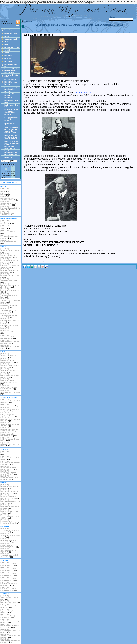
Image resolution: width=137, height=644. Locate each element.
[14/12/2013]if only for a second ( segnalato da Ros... (9, 414)
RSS (18, 23)
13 (12, 171)
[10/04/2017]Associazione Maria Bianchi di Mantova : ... (10, 401)
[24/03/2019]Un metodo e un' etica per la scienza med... (10, 530)
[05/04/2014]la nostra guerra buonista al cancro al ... (9, 305)
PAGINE (3, 186)
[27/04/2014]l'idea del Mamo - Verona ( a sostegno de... (10, 409)
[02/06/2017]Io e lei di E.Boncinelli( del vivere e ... (9, 356)
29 (10, 167)
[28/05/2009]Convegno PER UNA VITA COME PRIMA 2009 (9, 589)
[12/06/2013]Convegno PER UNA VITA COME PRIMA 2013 (9, 564)
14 (14, 171)
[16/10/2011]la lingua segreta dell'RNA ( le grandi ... (10, 631)
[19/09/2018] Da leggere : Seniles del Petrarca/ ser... (8, 222)
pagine (29, 21)
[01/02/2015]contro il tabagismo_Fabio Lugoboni (9, 550)
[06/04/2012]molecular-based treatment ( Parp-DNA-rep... (10, 626)
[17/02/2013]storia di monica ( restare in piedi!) (9, 325)
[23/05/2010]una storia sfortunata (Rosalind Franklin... (9, 198)
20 (12, 173)
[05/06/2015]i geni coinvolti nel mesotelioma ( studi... (10, 545)
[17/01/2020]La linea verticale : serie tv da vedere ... (10, 458)
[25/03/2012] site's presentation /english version (9, 190)
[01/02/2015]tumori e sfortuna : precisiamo (10, 392)
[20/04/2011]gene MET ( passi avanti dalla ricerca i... (10, 636)
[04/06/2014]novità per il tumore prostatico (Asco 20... (10, 501)
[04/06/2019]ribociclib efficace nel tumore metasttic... (10, 487)
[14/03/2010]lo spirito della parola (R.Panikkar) (7, 213)
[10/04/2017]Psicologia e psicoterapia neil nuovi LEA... (10, 366)
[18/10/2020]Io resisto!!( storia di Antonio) (10, 251)
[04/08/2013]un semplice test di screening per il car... (10, 506)
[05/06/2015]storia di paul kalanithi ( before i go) (10, 295)
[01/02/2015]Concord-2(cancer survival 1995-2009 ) (9, 555)
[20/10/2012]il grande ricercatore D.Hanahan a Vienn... (10, 521)
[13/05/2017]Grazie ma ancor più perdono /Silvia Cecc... (10, 285)
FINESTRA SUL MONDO (9, 218)
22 (2, 175)
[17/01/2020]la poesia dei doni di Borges (9, 453)
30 (12, 167)
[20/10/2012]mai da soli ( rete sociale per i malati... (10, 444)
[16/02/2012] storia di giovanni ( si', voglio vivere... (10, 347)
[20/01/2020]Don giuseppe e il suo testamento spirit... (9, 256)
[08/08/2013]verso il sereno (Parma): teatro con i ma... (10, 424)
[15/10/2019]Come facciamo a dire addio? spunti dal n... (10, 463)
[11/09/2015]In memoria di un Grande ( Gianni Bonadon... (9, 387)
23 (4, 175)
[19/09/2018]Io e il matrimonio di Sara (9, 280)
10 (6, 171)
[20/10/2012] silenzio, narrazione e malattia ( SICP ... (10, 516)
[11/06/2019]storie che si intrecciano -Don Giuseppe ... (10, 266)
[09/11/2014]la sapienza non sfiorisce (8, 242)
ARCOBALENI (5, 594)
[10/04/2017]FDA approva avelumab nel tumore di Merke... (9, 491)
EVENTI (3, 483)
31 (14, 167)
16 (4, 173)
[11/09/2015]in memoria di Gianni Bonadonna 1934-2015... (8, 381)
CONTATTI (4, 449)
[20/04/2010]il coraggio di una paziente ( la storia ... (10, 208)
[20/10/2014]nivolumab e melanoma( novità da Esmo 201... (10, 496)
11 (8, 171)
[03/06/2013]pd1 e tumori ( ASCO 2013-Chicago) (9, 511)
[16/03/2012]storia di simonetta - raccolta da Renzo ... (10, 342)
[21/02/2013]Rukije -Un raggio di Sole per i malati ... (10, 439)
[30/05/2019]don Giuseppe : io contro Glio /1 (10, 275)
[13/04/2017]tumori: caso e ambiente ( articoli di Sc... (9, 540)
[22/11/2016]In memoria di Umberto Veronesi (8, 370)
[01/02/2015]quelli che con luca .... (10, 405)
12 (10, 171)
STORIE (3, 247)
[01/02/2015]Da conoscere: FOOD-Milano (10, 232)
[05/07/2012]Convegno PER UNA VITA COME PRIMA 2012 (9, 569)
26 (4, 167)
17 (6, 173)
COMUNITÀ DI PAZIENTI (9, 397)
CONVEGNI (4, 560)
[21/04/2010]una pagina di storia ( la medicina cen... (8, 203)
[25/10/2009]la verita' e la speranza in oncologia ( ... (9, 584)
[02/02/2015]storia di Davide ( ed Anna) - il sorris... (10, 300)
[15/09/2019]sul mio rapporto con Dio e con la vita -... (9, 261)
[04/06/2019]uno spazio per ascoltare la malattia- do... (9, 270)
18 (8, 173)
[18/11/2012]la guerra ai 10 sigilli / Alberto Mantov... (10, 611)
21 (14, 173)
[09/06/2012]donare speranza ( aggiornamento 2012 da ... (9, 331)
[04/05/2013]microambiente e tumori (10, 602)
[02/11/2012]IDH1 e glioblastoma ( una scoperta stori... (9, 616)
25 (2, 167)
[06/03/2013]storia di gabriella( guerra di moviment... (9, 315)
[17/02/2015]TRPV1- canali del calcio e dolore (9, 598)
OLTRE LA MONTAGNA (8, 182)
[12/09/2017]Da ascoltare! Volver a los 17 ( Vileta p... (10, 227)
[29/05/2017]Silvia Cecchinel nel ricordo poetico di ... (9, 478)
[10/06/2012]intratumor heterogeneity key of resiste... (10, 621)
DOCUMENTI (5, 526)
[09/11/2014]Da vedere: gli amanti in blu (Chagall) (9, 237)
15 (2, 173)
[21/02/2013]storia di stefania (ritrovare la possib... (10, 320)
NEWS (3, 352)
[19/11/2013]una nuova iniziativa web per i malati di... (10, 419)
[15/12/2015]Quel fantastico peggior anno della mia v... (10, 375)
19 (10, 173)
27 (6, 167)
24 (6, 175)
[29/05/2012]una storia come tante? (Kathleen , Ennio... (9, 337)
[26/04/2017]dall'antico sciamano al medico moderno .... (9, 361)
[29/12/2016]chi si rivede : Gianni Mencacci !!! (10, 290)
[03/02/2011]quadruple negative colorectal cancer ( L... (10, 641)
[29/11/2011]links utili (5, 194)
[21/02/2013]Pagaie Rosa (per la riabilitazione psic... (9, 434)
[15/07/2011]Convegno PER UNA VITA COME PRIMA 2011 (9, 574)
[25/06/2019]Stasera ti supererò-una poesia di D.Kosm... (9, 468)
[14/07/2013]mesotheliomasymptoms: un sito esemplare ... (10, 429)
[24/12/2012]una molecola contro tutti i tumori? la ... (9, 606)
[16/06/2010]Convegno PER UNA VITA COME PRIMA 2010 (9, 579)
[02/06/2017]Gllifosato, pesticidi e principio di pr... (10, 535)
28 (8, 167)
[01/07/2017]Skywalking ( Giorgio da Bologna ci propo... (9, 473)
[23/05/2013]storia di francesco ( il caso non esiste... (9, 310)
